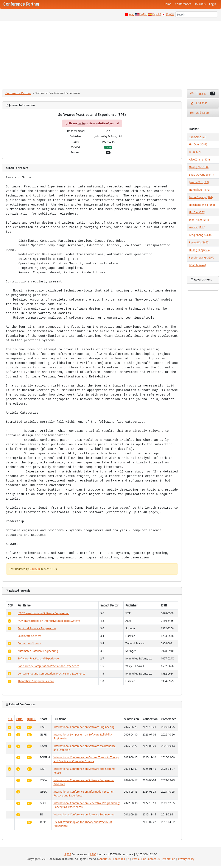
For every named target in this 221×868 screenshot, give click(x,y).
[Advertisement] (110, 53)
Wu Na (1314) (197, 227)
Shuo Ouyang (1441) (201, 175)
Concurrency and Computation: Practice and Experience (51, 674)
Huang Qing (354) (200, 250)
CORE (20, 719)
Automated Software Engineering (38, 651)
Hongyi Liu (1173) (199, 190)
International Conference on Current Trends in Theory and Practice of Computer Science (86, 759)
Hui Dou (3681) (198, 144)
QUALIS (32, 719)
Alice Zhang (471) (199, 160)
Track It (203, 94)
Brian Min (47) (197, 265)
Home (168, 4)
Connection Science (30, 643)
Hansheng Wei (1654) (202, 205)
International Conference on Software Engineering (84, 727)
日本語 (170, 14)
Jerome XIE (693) (199, 182)
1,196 (93, 854)
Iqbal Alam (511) (199, 220)
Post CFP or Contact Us (146, 859)
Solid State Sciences (30, 636)
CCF (10, 719)
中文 (132, 14)
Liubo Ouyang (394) (201, 197)
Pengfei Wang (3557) (201, 258)
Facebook (119, 859)
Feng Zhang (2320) (200, 235)
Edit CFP (198, 103)
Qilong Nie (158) (199, 167)
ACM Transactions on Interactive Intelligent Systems (49, 621)
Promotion (169, 859)
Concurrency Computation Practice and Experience (48, 666)
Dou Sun (35, 569)
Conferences (183, 4)
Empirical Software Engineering (37, 628)
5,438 (68, 854)
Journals (200, 4)
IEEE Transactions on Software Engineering (44, 613)
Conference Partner (18, 93)
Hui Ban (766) (197, 212)
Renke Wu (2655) (199, 242)
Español (157, 14)
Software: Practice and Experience (38, 658)
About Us (105, 859)
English (143, 14)
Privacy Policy (186, 859)
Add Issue (200, 113)
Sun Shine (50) (198, 137)
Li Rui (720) (195, 152)
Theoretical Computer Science (36, 681)
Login (213, 4)
